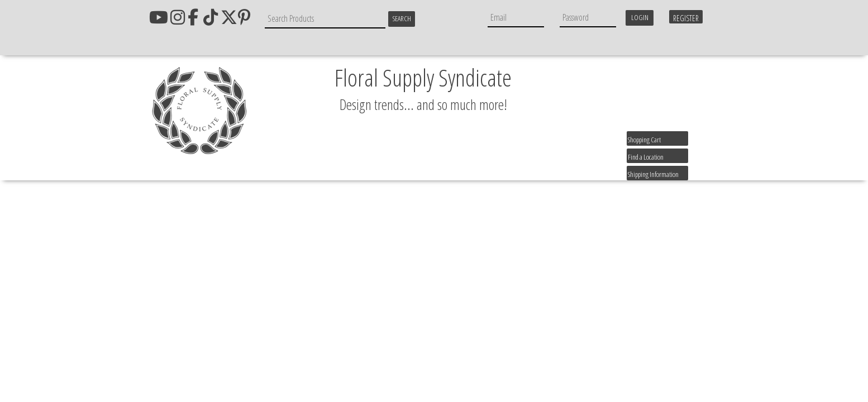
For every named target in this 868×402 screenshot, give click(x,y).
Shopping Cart (644, 140)
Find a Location (646, 157)
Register (686, 18)
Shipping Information (653, 174)
